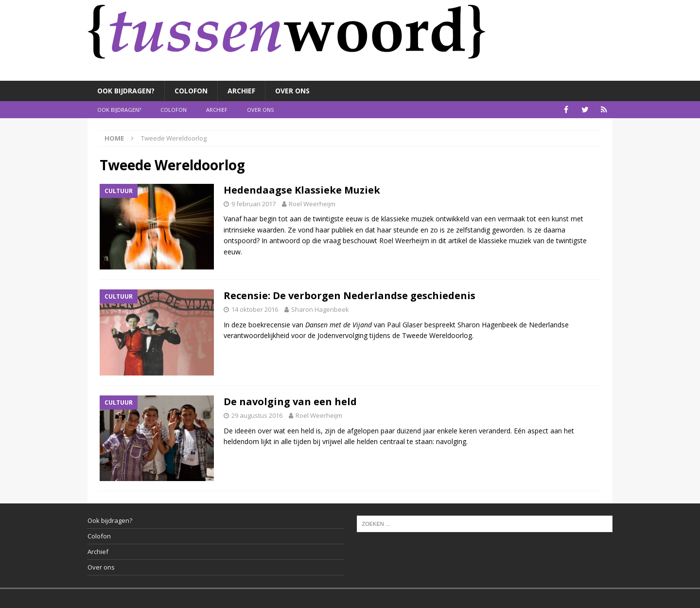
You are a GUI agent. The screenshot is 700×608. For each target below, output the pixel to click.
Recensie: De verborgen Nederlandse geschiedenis (350, 295)
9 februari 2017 (254, 204)
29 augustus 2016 (257, 415)
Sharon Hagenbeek (320, 309)
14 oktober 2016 (255, 309)
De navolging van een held (290, 402)
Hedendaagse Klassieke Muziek (302, 190)
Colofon (191, 91)
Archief (241, 91)
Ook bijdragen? (126, 91)
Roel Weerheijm (312, 204)
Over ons (292, 91)
